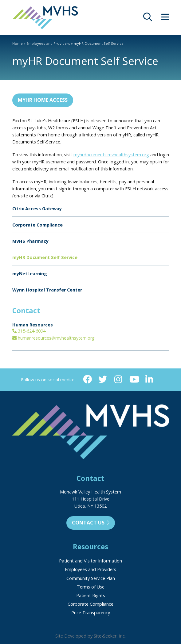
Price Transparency (91, 613)
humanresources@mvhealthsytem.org (53, 338)
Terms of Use (91, 587)
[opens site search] (148, 19)
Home (18, 43)
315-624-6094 (29, 331)
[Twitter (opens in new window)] (103, 380)
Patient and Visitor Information (90, 561)
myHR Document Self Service (45, 257)
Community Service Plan (91, 578)
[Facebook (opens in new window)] (87, 380)
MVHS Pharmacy (30, 241)
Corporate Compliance (37, 225)
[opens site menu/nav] (165, 19)
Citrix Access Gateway (37, 209)
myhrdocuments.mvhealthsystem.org (111, 155)
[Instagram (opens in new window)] (118, 380)
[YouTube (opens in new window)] (134, 380)
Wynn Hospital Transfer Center (47, 290)
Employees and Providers (48, 43)
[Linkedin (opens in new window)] (149, 380)
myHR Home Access (43, 100)
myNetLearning (30, 274)
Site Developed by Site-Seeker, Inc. (90, 636)
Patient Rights (91, 595)
